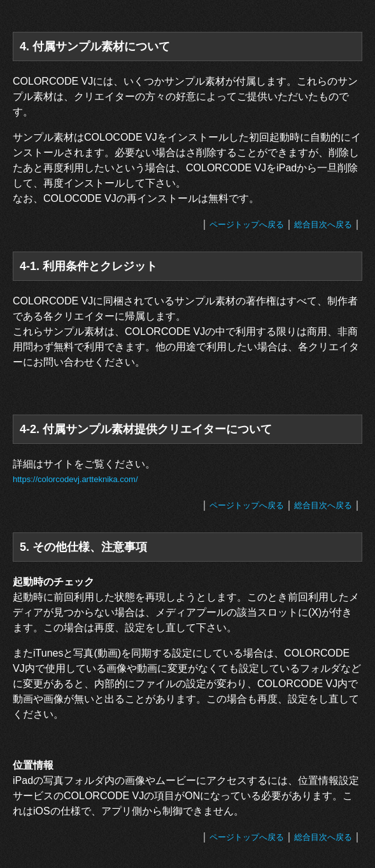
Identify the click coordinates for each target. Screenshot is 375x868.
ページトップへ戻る (247, 224)
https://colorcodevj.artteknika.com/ (75, 479)
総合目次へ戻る (323, 224)
